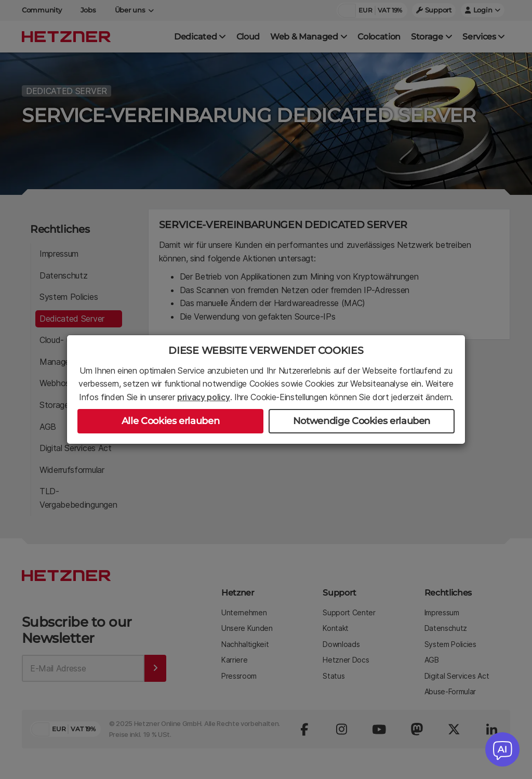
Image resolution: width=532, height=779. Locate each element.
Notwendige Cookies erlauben (362, 421)
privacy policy (204, 397)
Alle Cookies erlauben (170, 421)
